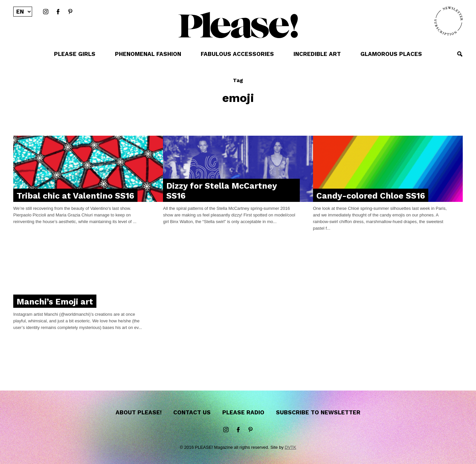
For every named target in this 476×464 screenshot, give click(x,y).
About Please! (139, 412)
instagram (46, 12)
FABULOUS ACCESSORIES (237, 54)
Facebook (58, 12)
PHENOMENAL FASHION (148, 54)
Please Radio (243, 412)
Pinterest (70, 12)
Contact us (192, 412)
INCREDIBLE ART (317, 54)
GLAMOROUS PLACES (391, 54)
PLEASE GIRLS (75, 54)
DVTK (291, 447)
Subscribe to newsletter (318, 412)
